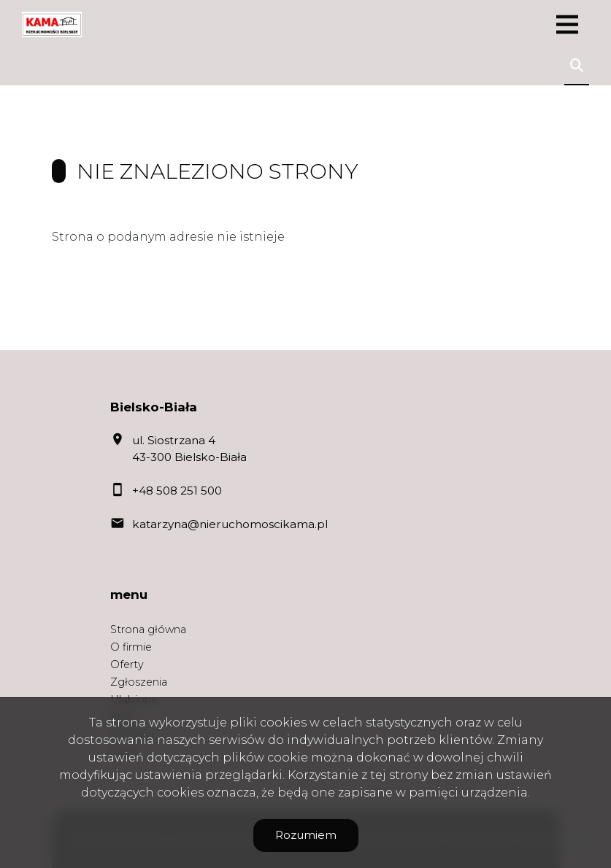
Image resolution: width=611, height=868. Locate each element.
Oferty (127, 664)
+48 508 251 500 (177, 491)
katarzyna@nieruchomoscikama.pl (230, 524)
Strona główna (148, 629)
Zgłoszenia (139, 682)
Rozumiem (306, 835)
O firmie (131, 647)
